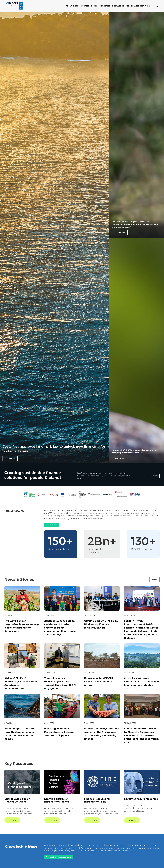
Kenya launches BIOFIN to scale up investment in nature (100, 682)
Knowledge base (121, 6)
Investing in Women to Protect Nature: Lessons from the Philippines (59, 732)
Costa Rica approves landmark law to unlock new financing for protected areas (54, 449)
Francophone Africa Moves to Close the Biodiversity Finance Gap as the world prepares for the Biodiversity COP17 (142, 736)
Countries (105, 6)
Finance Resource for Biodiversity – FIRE (97, 801)
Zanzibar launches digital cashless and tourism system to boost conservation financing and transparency (61, 628)
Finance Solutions (141, 6)
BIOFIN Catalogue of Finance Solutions (17, 801)
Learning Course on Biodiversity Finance (57, 801)
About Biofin (73, 6)
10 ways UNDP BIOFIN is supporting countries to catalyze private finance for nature (134, 451)
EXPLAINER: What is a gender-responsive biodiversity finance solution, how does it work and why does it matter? (136, 224)
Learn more (153, 476)
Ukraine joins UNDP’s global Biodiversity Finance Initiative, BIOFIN (101, 625)
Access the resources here (59, 858)
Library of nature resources (141, 799)
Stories (85, 6)
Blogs (94, 6)
